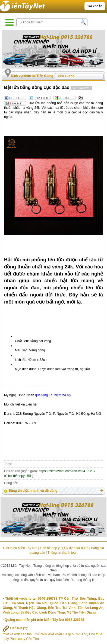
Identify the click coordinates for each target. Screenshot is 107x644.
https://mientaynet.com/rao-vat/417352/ (67, 471)
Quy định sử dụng (75, 548)
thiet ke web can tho (17, 634)
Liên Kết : (15, 628)
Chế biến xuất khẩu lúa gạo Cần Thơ (60, 634)
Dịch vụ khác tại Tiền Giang (32, 76)
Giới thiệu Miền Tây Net (20, 548)
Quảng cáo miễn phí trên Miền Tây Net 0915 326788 (44, 620)
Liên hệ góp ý (50, 548)
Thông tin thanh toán (62, 553)
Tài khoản (95, 6)
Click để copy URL (19, 476)
